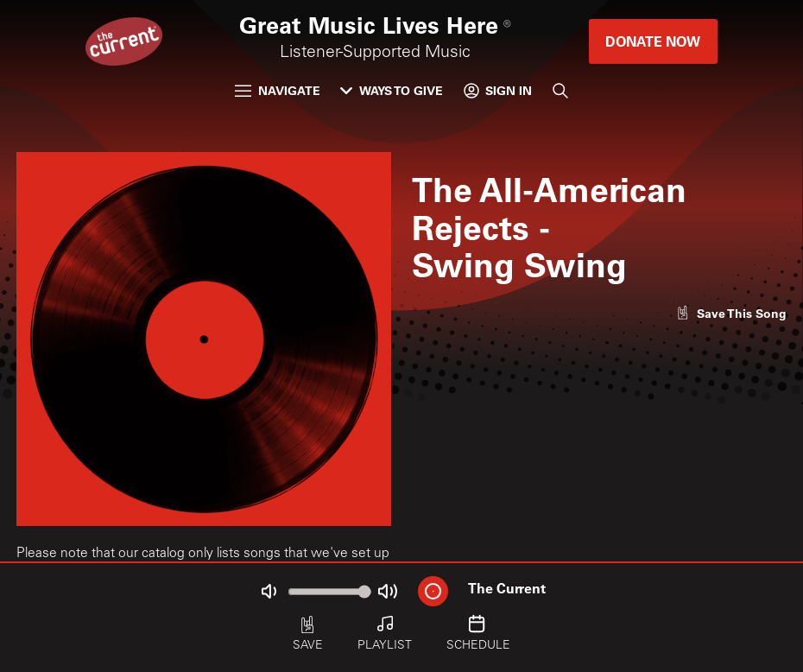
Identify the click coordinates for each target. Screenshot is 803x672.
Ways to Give (392, 90)
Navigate (278, 90)
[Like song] (731, 313)
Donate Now (653, 41)
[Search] (560, 91)
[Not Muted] (269, 591)
